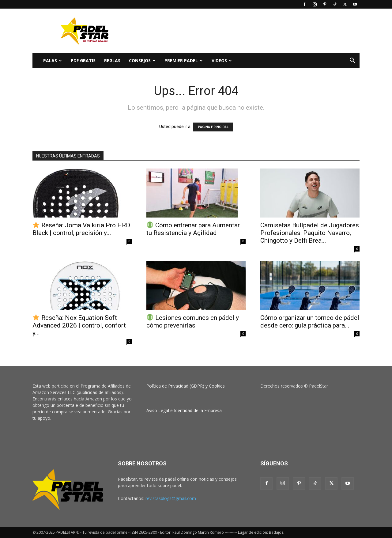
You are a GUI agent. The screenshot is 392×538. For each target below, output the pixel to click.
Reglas (112, 61)
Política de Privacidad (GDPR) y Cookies (186, 386)
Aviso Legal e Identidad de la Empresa (184, 410)
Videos (222, 61)
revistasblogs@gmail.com (171, 498)
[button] (352, 61)
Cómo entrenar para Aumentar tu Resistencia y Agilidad (193, 229)
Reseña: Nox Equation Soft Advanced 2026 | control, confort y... (79, 325)
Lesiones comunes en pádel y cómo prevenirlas (193, 322)
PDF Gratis (83, 61)
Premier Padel (184, 61)
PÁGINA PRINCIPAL (213, 127)
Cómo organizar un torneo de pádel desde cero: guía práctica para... (310, 322)
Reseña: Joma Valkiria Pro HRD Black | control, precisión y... (81, 229)
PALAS (53, 61)
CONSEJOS (142, 61)
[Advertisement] (248, 31)
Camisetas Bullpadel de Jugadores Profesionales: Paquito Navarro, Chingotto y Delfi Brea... (310, 233)
